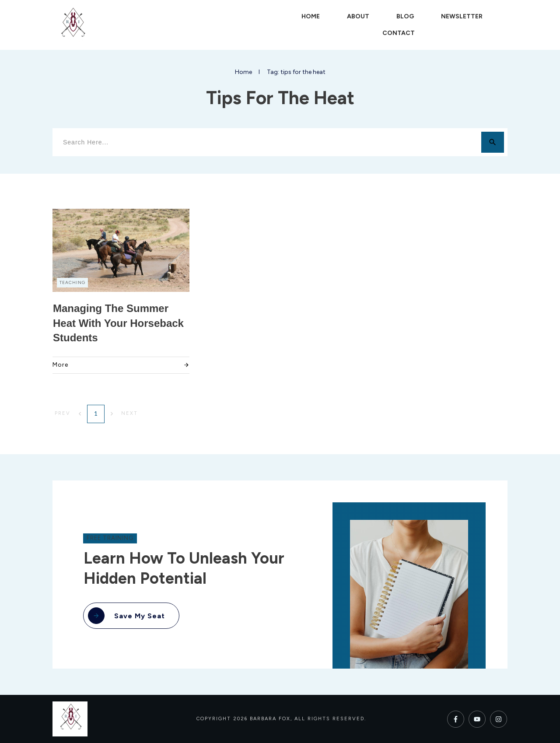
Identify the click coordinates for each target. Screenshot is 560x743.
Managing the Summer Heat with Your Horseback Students (118, 323)
